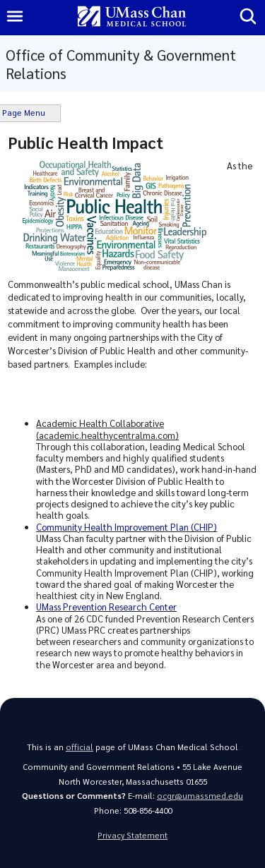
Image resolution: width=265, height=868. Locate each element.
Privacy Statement (132, 835)
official (79, 747)
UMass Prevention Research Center (106, 607)
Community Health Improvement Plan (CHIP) (126, 527)
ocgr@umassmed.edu (200, 796)
